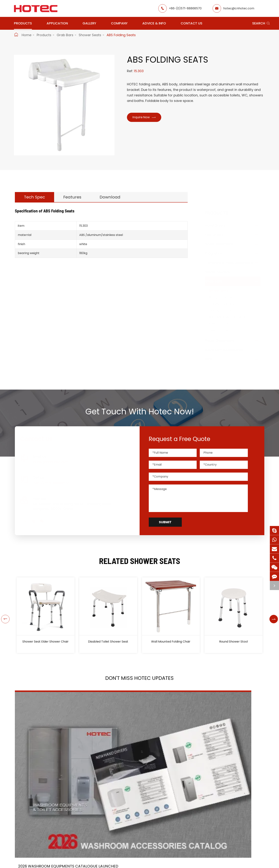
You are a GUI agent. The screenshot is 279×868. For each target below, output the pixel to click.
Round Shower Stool (234, 642)
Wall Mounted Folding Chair (171, 642)
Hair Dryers (218, 235)
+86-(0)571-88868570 (185, 8)
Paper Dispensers (223, 340)
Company (119, 23)
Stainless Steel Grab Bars (231, 317)
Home (27, 35)
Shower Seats (90, 35)
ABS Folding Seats (121, 35)
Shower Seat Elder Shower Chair (45, 642)
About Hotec (172, 865)
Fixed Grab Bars (224, 330)
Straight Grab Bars (226, 297)
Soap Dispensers (223, 244)
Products (23, 23)
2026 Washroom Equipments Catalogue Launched (48, 762)
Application (57, 23)
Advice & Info (154, 23)
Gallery (89, 23)
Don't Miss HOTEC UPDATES (139, 681)
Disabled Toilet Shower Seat (108, 642)
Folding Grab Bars (225, 310)
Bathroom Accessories (228, 350)
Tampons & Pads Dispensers (233, 263)
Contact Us (192, 23)
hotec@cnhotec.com (239, 8)
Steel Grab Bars (224, 324)
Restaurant (136, 865)
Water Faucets (221, 272)
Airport (101, 865)
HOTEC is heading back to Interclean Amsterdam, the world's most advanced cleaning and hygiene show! (135, 762)
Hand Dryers (219, 225)
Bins (212, 359)
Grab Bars (65, 35)
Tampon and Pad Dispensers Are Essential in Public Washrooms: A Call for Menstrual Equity (224, 762)
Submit (165, 522)
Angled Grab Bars (225, 304)
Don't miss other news (138, 808)
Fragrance (217, 253)
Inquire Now (146, 118)
